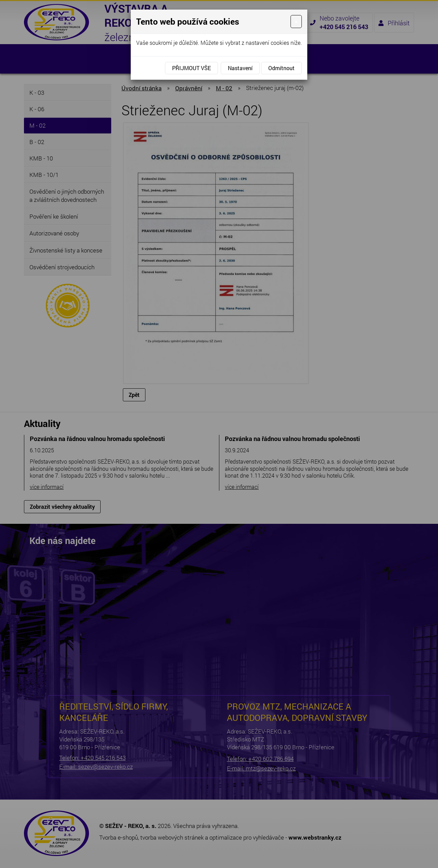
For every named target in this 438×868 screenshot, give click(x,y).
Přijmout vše (191, 68)
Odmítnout (281, 68)
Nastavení (240, 68)
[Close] (296, 22)
